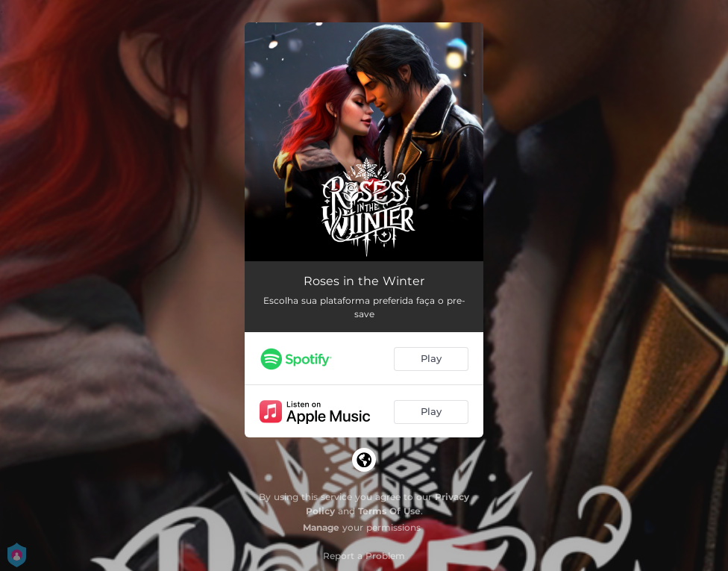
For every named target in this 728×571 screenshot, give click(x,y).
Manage (321, 527)
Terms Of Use (389, 511)
